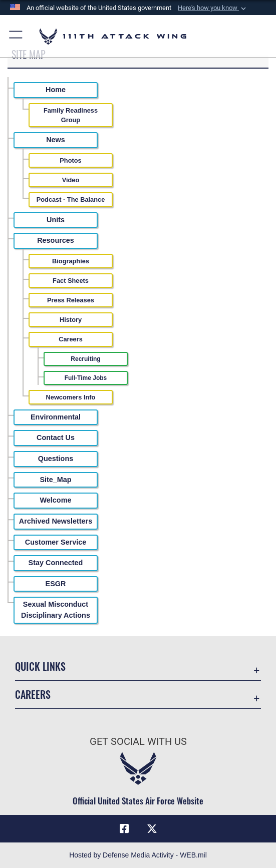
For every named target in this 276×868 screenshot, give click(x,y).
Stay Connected (56, 563)
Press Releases (71, 300)
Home (56, 90)
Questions (56, 459)
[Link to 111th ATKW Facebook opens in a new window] (124, 829)
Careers (71, 339)
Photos (70, 160)
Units (56, 220)
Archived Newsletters (56, 521)
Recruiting (85, 359)
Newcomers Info (71, 397)
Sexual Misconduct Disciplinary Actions (56, 610)
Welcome (56, 500)
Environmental (56, 417)
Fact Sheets (71, 281)
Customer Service (56, 542)
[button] (213, 8)
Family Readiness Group (71, 115)
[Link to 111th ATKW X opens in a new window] (152, 829)
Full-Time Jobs (86, 378)
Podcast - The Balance (71, 199)
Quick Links (40, 666)
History (71, 320)
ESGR (56, 584)
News (56, 140)
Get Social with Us (138, 741)
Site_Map (55, 480)
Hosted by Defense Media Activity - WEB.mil (138, 855)
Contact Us (56, 438)
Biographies (71, 261)
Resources (56, 240)
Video (71, 180)
